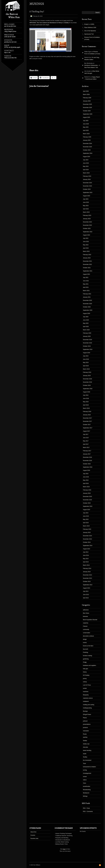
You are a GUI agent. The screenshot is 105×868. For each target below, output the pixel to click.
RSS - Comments (88, 811)
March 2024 (86, 173)
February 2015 (87, 529)
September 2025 (88, 114)
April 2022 (86, 248)
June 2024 (86, 163)
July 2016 (86, 474)
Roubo (85, 734)
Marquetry (86, 695)
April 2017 (86, 444)
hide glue (86, 669)
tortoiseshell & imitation (89, 767)
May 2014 (86, 559)
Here (64, 849)
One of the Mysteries (90, 31)
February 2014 (87, 568)
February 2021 (87, 294)
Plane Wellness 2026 (90, 28)
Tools (84, 764)
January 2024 (87, 179)
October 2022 (87, 228)
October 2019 (87, 346)
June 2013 (86, 595)
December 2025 (87, 104)
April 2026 (86, 91)
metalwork (86, 701)
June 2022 (86, 242)
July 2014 (86, 552)
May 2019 (86, 363)
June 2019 (86, 359)
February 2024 (87, 176)
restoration (86, 731)
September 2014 (88, 546)
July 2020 (86, 317)
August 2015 (86, 510)
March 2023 (86, 212)
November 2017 (87, 421)
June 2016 (86, 477)
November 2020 (87, 304)
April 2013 (86, 598)
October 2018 (87, 385)
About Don (33, 832)
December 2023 (87, 183)
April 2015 (86, 523)
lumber (85, 688)
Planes (85, 718)
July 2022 (86, 238)
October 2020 (87, 307)
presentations (87, 724)
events (85, 643)
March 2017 (86, 447)
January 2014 (87, 572)
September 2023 (88, 193)
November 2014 (87, 539)
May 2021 (86, 284)
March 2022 (86, 251)
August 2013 (86, 588)
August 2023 (86, 196)
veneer (85, 777)
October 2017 (87, 425)
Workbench (86, 793)
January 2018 (87, 415)
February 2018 (87, 412)
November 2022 (87, 225)
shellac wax (86, 744)
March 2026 (86, 94)
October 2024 (87, 150)
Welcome (10, 25)
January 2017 (87, 454)
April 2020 (86, 327)
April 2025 (86, 130)
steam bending (87, 750)
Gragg (85, 662)
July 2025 (86, 121)
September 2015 (88, 506)
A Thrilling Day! (37, 12)
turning (85, 770)
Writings (10, 36)
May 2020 (86, 323)
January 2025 (87, 140)
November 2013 (87, 578)
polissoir (85, 721)
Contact (9, 52)
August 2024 (86, 157)
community (86, 629)
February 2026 (87, 98)
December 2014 (87, 536)
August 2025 (86, 117)
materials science (88, 698)
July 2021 (86, 278)
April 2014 (86, 562)
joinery (85, 679)
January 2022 (87, 258)
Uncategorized (87, 773)
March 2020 (86, 330)
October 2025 (87, 111)
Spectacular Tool (89, 34)
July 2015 (86, 513)
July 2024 (86, 160)
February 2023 (87, 215)
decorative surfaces (88, 636)
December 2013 (87, 575)
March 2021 (86, 291)
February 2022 (87, 255)
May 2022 (86, 245)
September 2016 (88, 467)
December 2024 (87, 144)
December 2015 (87, 497)
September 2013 (88, 585)
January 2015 (87, 532)
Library (85, 682)
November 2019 (87, 343)
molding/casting (87, 708)
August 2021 (86, 274)
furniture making (87, 656)
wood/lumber (87, 786)
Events (10, 41)
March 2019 (86, 369)
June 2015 (86, 516)
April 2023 (86, 209)
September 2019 (88, 349)
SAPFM (85, 737)
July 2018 (86, 395)
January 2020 (87, 336)
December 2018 (87, 379)
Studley (85, 757)
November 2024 (87, 147)
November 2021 (87, 264)
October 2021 (87, 268)
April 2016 (86, 483)
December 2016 (87, 457)
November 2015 (87, 500)
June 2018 (86, 398)
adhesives (86, 610)
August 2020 (86, 313)
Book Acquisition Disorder (90, 620)
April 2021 (86, 287)
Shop (12, 46)
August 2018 (86, 392)
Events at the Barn (88, 646)
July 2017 (86, 434)
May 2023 (86, 206)
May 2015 (86, 519)
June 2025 (86, 124)
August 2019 (86, 353)
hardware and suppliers (90, 665)
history (85, 672)
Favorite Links (34, 838)
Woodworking (87, 790)
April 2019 (86, 366)
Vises (84, 783)
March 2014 (86, 565)
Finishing (85, 652)
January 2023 (87, 219)
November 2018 (87, 382)
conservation (87, 633)
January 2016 (87, 493)
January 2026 (87, 101)
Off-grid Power (87, 714)
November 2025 (87, 108)
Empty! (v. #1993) (89, 24)
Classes (85, 626)
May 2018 (86, 402)
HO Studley (86, 675)
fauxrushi (86, 649)
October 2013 (87, 582)
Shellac (85, 741)
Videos (10, 57)
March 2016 (86, 487)
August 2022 (86, 235)
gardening (86, 659)
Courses (33, 835)
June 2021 (86, 281)
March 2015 (86, 526)
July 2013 (86, 591)
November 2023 (87, 186)
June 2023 (86, 202)
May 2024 (86, 166)
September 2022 (88, 232)
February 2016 (87, 490)
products (85, 728)
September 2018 (88, 389)
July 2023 (86, 199)
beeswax (85, 616)
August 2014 (86, 549)
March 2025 (86, 134)
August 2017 (86, 431)
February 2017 (87, 451)
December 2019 (87, 340)
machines (86, 692)
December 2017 (87, 418)
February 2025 (87, 137)
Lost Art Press (87, 685)
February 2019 (87, 372)
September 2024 (88, 153)
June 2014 (86, 555)
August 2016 (86, 470)
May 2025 (86, 127)
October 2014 (87, 542)
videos (85, 780)
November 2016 (87, 461)
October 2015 (87, 503)
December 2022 (87, 222)
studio (85, 754)
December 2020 (87, 300)
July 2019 (86, 356)
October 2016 (87, 464)
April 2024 (86, 170)
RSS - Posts (86, 808)
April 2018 (86, 405)
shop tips (85, 747)
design (85, 639)
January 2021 (87, 297)
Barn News (86, 613)
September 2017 (88, 428)
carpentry (86, 623)
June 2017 (86, 438)
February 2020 (87, 333)
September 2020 (88, 310)
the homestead (87, 760)
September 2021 (88, 271)
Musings (10, 30)
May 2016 (86, 480)
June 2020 (86, 320)
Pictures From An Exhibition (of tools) (92, 38)
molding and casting (89, 705)
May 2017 (86, 441)
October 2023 (87, 189)
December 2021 (87, 261)
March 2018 (86, 408)
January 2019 (87, 376)
